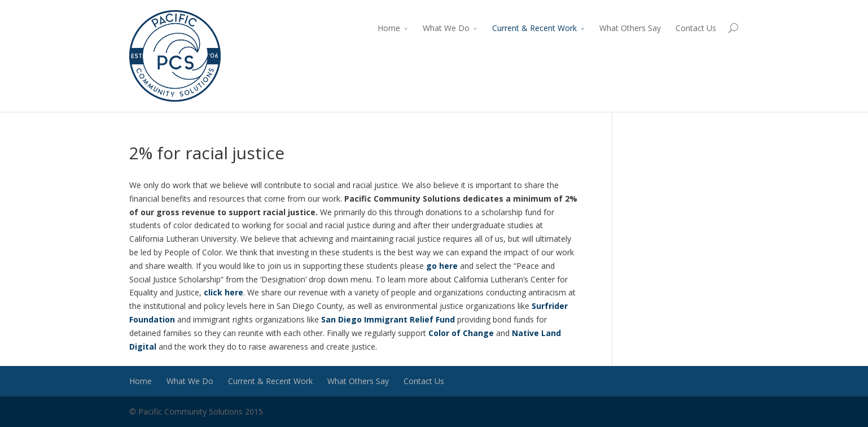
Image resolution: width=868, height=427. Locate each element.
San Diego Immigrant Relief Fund (389, 319)
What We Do (446, 28)
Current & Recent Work (534, 28)
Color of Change (461, 333)
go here (441, 266)
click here (223, 292)
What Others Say (630, 28)
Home (389, 28)
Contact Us (696, 28)
